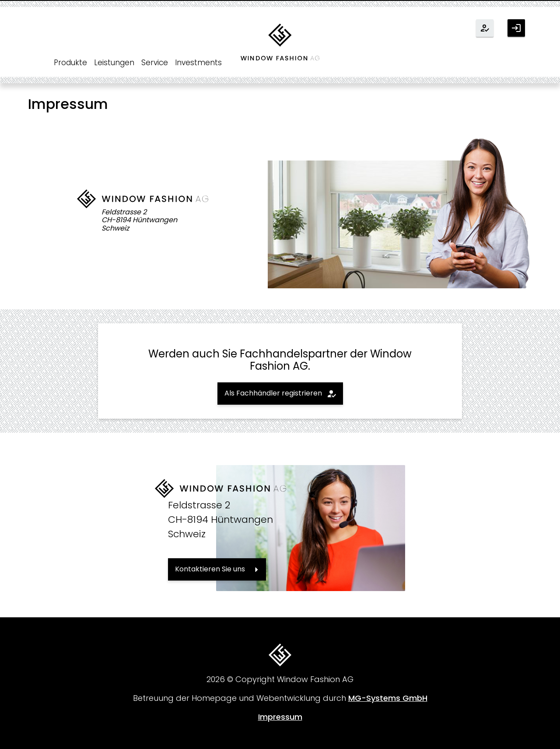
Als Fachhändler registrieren (273, 393)
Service (155, 63)
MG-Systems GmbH (388, 698)
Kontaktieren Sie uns (210, 569)
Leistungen (114, 63)
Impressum (280, 717)
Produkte (70, 63)
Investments (198, 63)
